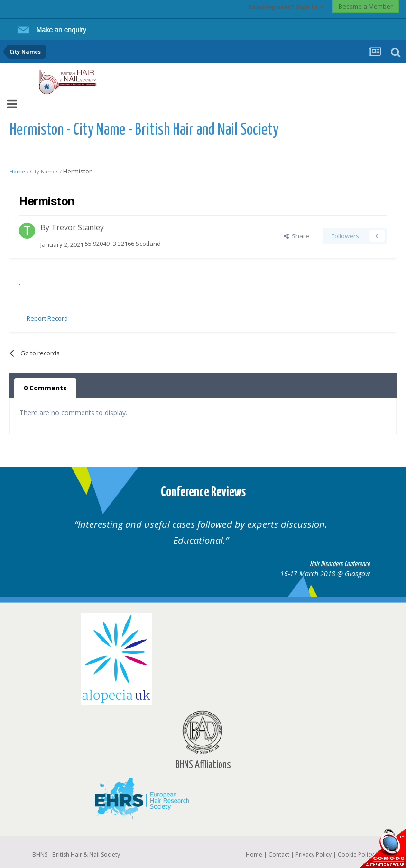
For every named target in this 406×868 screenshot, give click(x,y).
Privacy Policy (314, 854)
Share (296, 236)
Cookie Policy (356, 854)
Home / (20, 171)
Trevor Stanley (78, 227)
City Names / (46, 171)
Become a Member (366, 6)
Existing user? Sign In (286, 7)
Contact (279, 854)
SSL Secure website (382, 848)
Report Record (47, 318)
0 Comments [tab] (45, 388)
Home (254, 854)
